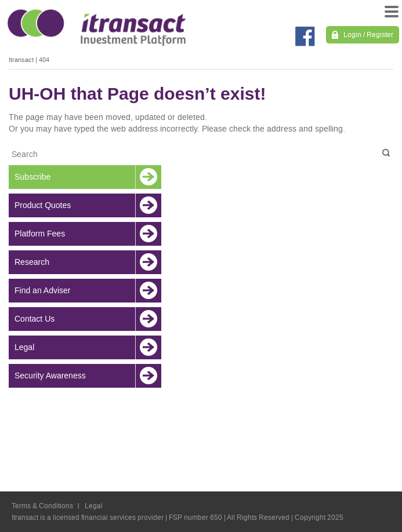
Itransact (21, 60)
